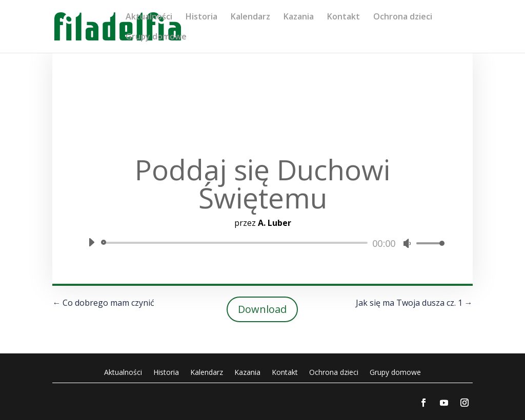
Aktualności (149, 17)
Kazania (299, 17)
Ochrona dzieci (403, 17)
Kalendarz (250, 17)
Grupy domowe (156, 37)
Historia (201, 17)
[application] (262, 243)
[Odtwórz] (91, 242)
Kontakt (344, 17)
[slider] (236, 243)
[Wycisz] (407, 243)
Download (262, 309)
